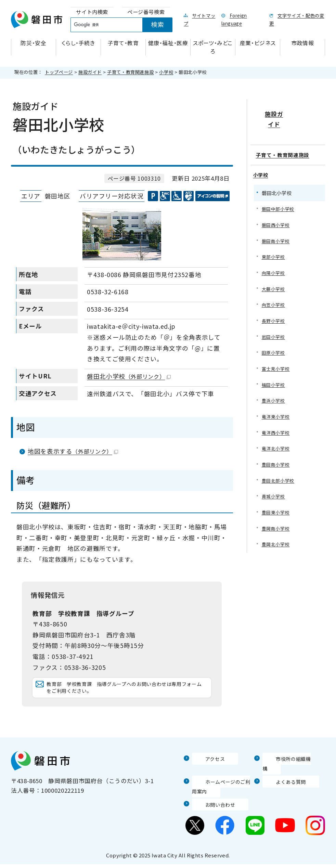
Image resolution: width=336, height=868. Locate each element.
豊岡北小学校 (277, 549)
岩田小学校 (274, 335)
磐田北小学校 (129, 376)
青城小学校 (274, 500)
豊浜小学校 (274, 400)
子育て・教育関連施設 (130, 72)
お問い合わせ (210, 808)
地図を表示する (73, 451)
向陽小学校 (274, 269)
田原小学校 (274, 351)
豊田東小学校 (277, 516)
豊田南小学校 (277, 467)
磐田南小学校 (277, 236)
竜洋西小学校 (277, 434)
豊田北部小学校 (279, 483)
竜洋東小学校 (277, 417)
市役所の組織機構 (287, 772)
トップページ (59, 72)
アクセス (204, 772)
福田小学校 (274, 384)
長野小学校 (274, 318)
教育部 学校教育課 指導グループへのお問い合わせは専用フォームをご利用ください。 (128, 694)
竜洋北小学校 (277, 450)
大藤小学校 (274, 285)
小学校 (166, 72)
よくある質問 (281, 785)
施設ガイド (90, 72)
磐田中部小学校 (279, 203)
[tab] (92, 12)
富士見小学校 (277, 368)
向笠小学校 (274, 302)
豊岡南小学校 (277, 533)
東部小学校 (274, 252)
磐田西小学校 (277, 219)
